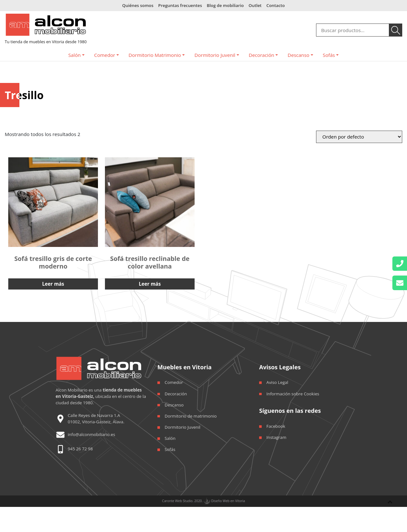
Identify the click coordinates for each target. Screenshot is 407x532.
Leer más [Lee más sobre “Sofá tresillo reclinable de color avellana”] (150, 284)
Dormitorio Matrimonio (155, 55)
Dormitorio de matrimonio (191, 416)
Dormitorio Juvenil (215, 55)
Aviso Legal (277, 382)
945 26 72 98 (80, 449)
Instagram (276, 437)
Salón (75, 55)
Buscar (396, 30)
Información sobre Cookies (293, 394)
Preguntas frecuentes (180, 5)
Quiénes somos (138, 5)
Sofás (329, 55)
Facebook (276, 426)
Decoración (261, 55)
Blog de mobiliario (225, 5)
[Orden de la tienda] (359, 137)
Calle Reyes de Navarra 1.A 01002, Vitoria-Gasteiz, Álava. (96, 418)
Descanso (299, 55)
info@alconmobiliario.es (91, 434)
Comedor (105, 55)
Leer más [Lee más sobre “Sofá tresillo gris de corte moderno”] (53, 284)
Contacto (276, 5)
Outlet (255, 5)
